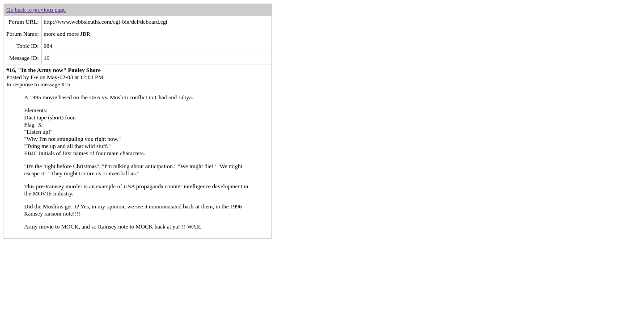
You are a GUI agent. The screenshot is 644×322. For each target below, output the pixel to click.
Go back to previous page (36, 10)
